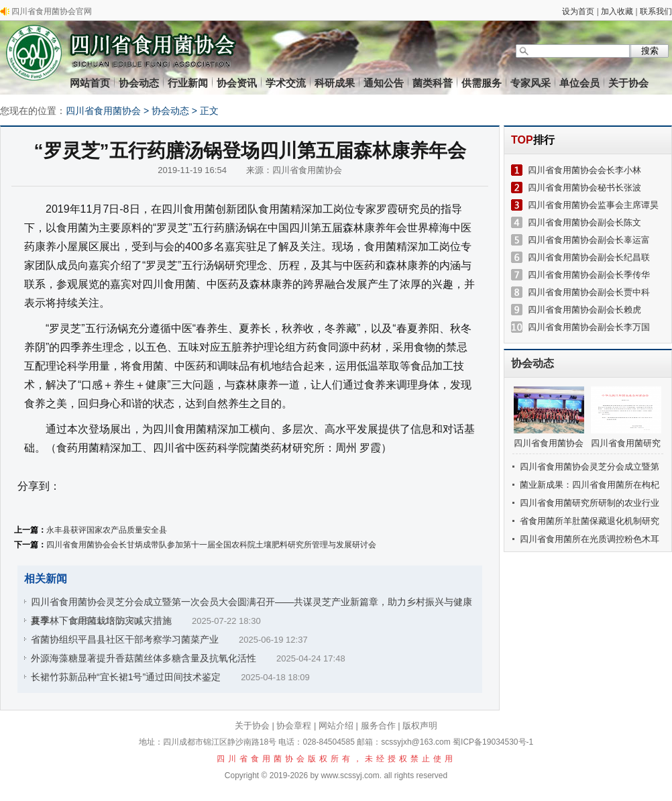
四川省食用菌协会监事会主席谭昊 (593, 205)
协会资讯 (237, 83)
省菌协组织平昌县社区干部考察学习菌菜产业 (125, 639)
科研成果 (335, 83)
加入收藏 (617, 11)
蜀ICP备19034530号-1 (493, 742)
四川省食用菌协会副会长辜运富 (589, 240)
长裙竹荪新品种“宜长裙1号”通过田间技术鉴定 (126, 677)
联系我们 (656, 11)
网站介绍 (336, 726)
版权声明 (420, 726)
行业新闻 (188, 83)
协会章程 (294, 726)
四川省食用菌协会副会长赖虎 (584, 310)
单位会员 (579, 83)
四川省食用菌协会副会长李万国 (589, 327)
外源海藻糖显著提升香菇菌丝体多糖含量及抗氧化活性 (144, 658)
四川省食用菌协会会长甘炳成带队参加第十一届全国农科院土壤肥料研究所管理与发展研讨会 (211, 545)
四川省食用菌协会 (103, 111)
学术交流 (286, 83)
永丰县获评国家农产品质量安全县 (107, 530)
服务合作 (378, 726)
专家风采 (530, 83)
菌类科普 (433, 83)
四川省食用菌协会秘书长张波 (584, 188)
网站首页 (90, 83)
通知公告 (384, 83)
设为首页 (578, 11)
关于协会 (628, 83)
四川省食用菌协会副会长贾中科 (589, 292)
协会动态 (139, 83)
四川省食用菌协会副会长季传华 (589, 275)
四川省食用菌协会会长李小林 (584, 170)
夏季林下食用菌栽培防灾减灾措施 (101, 621)
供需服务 (482, 83)
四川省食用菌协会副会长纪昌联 (589, 257)
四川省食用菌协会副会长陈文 (584, 222)
